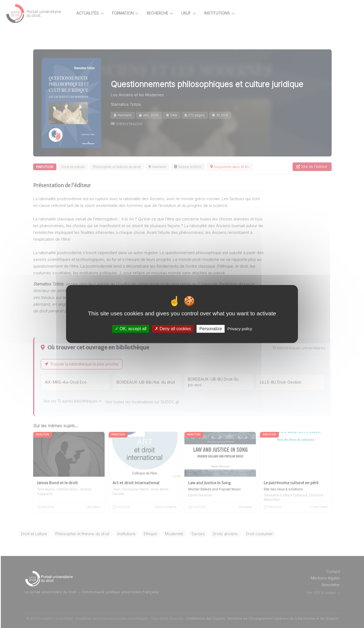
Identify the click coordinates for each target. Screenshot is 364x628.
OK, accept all (131, 329)
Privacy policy (240, 329)
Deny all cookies (173, 329)
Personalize (211, 329)
